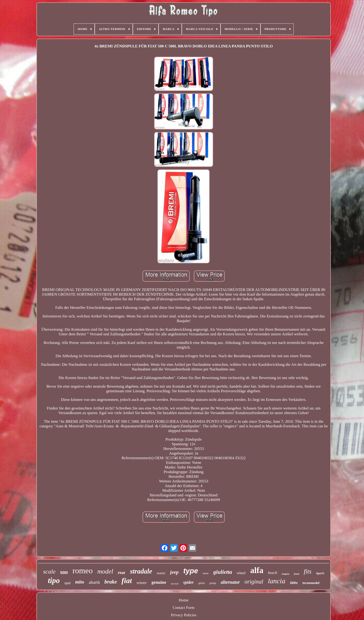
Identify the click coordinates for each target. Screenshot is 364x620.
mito (80, 582)
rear (122, 573)
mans (206, 573)
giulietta (223, 572)
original (254, 582)
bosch (273, 573)
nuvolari (175, 584)
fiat (127, 580)
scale (49, 572)
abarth (94, 582)
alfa (257, 570)
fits (308, 571)
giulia (201, 583)
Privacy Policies (184, 615)
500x (294, 583)
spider (188, 582)
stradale (141, 571)
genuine (159, 582)
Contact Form (184, 608)
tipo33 (320, 573)
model (105, 571)
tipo (54, 580)
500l (64, 573)
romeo (83, 571)
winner (142, 583)
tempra (286, 574)
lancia (277, 581)
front (297, 574)
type (191, 571)
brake (111, 582)
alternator (230, 582)
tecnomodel (311, 583)
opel (67, 583)
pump (213, 583)
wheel (241, 573)
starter (161, 573)
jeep (174, 572)
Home (184, 600)
